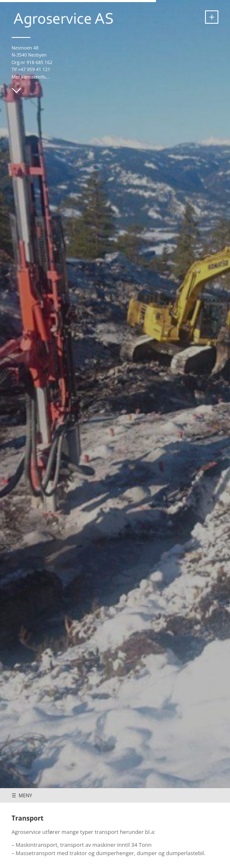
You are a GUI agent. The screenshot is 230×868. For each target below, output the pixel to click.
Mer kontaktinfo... (31, 77)
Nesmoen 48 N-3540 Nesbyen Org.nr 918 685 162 (32, 55)
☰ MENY (22, 795)
